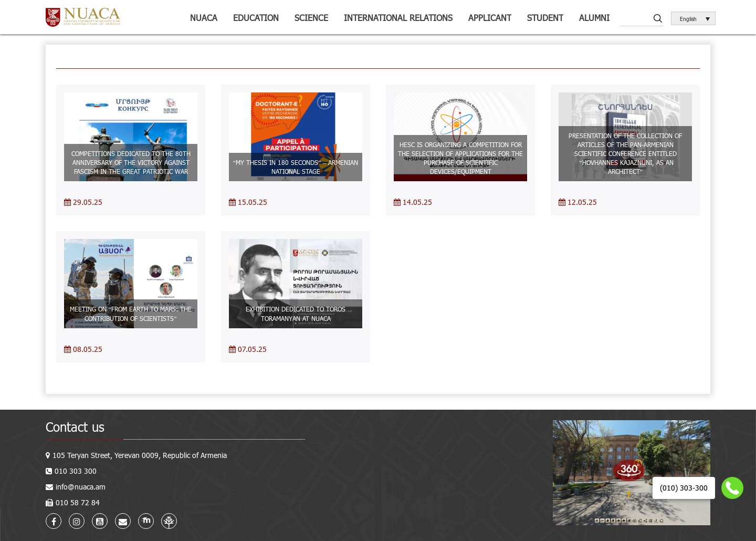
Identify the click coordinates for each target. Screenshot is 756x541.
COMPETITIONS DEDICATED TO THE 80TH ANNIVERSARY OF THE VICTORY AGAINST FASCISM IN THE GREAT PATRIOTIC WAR (131, 162)
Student (545, 18)
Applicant (490, 18)
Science (311, 18)
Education (256, 18)
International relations (398, 18)
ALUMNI (594, 18)
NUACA (204, 18)
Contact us (75, 427)
